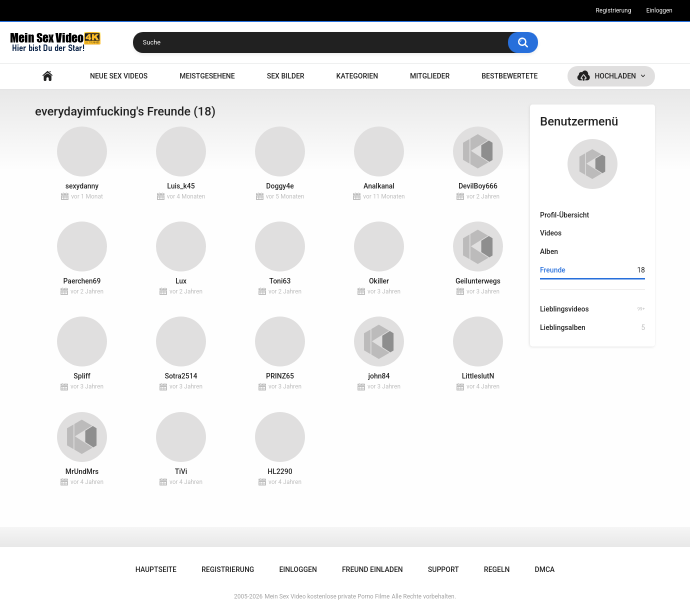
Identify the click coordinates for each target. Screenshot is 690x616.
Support (443, 569)
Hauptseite (47, 76)
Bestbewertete (509, 76)
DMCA (545, 569)
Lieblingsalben (592, 328)
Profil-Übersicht (564, 215)
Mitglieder (430, 76)
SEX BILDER (286, 76)
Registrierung (613, 10)
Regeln (497, 569)
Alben (549, 251)
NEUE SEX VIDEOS (119, 76)
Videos (551, 233)
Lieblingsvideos (592, 309)
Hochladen (615, 76)
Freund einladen (372, 569)
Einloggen (659, 10)
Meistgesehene (207, 76)
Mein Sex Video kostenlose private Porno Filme (327, 596)
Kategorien (357, 76)
